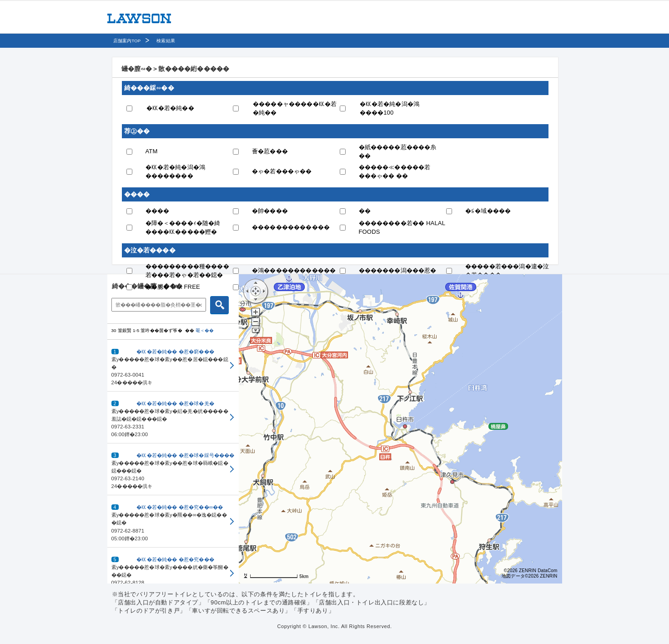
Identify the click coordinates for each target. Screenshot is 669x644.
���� (158, 211)
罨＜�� (205, 330)
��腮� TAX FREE (173, 287)
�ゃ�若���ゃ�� (282, 171)
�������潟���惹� (398, 270)
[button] (173, 366)
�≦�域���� (488, 211)
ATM (152, 151)
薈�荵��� (270, 151)
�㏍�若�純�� (170, 108)
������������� (291, 227)
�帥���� (270, 211)
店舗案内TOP (127, 41)
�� (365, 211)
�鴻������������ (294, 270)
